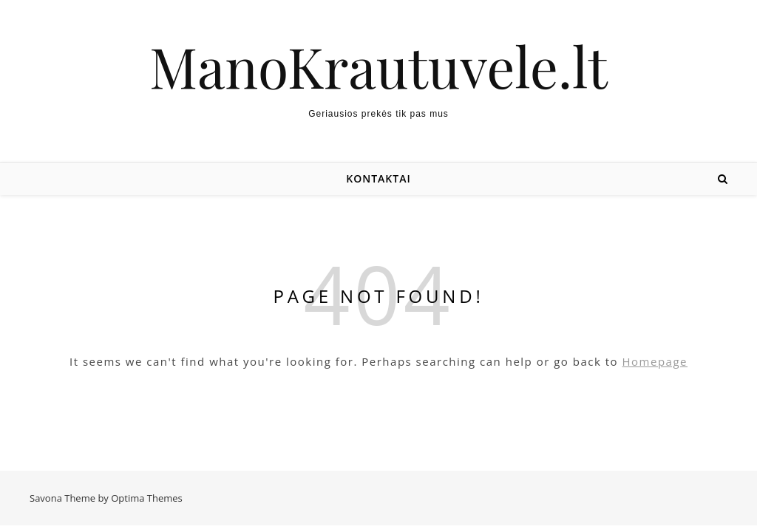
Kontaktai (378, 178)
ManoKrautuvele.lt (378, 66)
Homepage (655, 361)
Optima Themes (147, 498)
